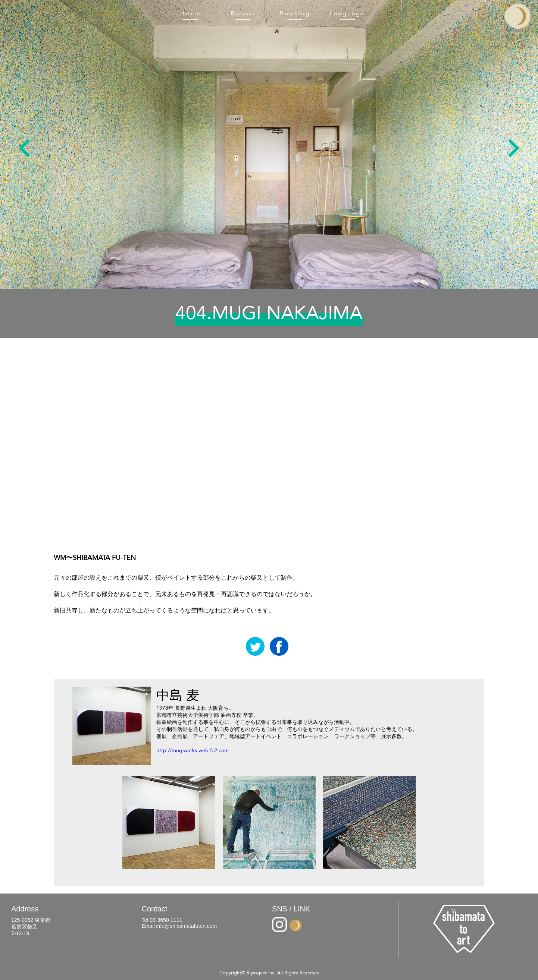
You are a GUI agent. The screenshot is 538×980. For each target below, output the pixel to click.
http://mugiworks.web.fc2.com (193, 751)
